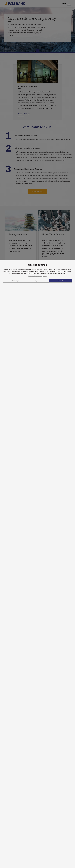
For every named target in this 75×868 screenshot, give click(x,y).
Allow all (61, 281)
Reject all (37, 281)
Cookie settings (14, 281)
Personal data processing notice (37, 276)
